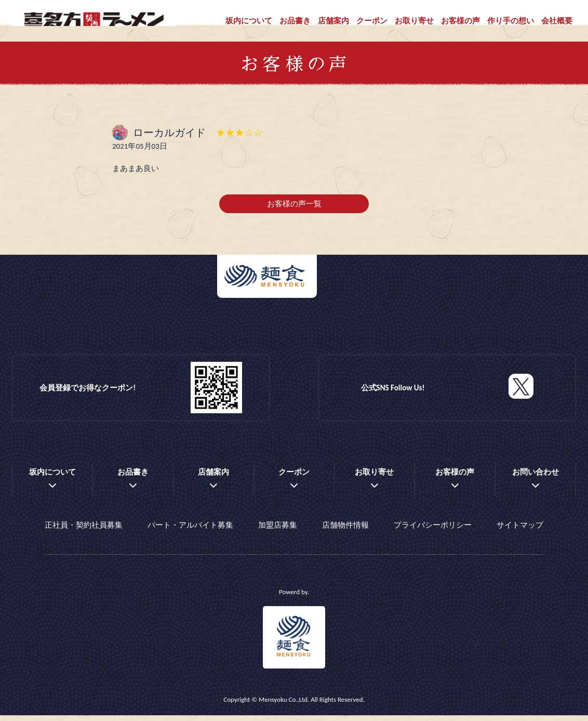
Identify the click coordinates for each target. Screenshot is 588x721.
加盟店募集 (278, 533)
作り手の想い (511, 21)
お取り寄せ (414, 21)
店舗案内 (333, 21)
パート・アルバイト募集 (190, 533)
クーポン (372, 21)
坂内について (249, 21)
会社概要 (557, 21)
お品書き (295, 21)
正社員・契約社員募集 (84, 533)
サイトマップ (520, 533)
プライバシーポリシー (433, 533)
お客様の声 (460, 21)
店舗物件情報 (345, 533)
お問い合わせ (536, 483)
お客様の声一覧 (294, 215)
